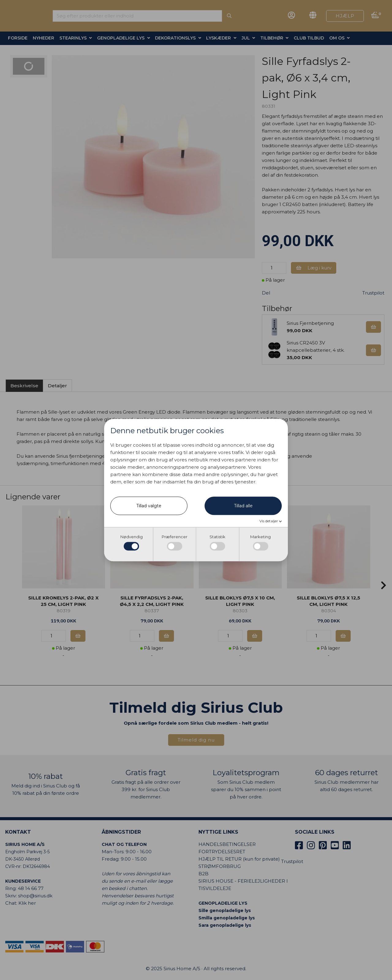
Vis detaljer (269, 521)
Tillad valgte (149, 506)
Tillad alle (243, 506)
